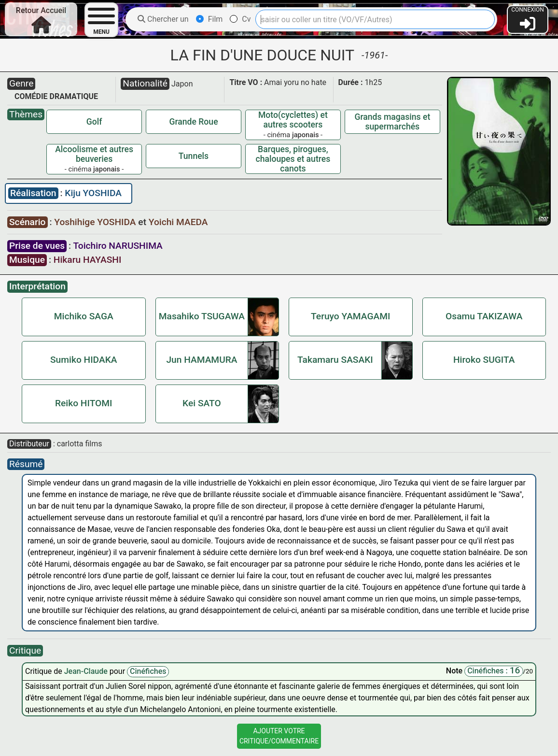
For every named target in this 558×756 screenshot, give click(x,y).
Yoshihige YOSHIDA (96, 222)
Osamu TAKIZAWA (484, 316)
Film (209, 19)
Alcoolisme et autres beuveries (94, 154)
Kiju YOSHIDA (93, 193)
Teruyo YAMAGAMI (350, 316)
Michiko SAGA (84, 316)
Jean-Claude (87, 671)
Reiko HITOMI (84, 403)
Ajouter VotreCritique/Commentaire (279, 736)
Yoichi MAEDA (178, 222)
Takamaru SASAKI (335, 360)
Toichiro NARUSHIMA (118, 246)
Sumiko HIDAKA (84, 360)
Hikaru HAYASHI (88, 260)
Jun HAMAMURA (202, 360)
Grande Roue (193, 122)
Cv (240, 19)
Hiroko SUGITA (484, 360)
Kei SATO (202, 403)
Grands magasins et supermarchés (392, 122)
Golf (94, 122)
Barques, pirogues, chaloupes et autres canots (293, 159)
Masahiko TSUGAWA (202, 316)
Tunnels (194, 156)
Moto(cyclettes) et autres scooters (293, 120)
